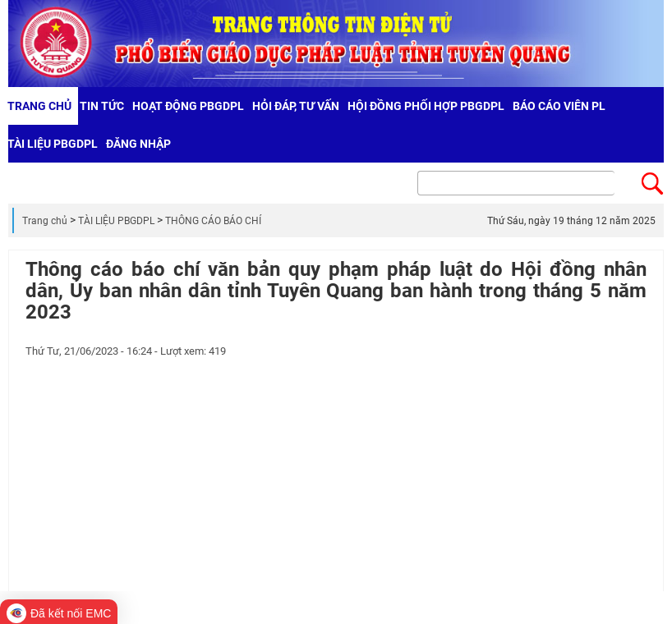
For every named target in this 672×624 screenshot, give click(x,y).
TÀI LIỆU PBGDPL (116, 221)
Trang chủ (45, 221)
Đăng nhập (138, 144)
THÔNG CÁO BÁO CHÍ (213, 221)
